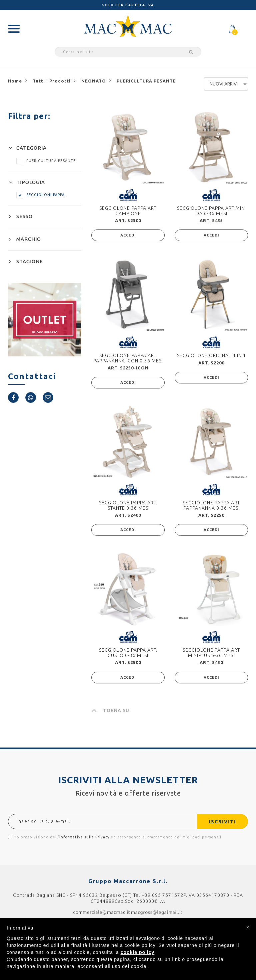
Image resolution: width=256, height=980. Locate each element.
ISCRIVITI (222, 822)
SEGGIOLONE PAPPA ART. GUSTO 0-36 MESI (128, 652)
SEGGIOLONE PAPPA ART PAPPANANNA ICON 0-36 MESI (128, 358)
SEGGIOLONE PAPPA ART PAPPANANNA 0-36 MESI (211, 505)
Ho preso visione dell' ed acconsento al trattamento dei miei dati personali (115, 837)
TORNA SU (110, 710)
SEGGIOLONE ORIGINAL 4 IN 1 (211, 355)
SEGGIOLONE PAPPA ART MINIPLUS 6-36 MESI (211, 652)
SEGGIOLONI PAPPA (40, 195)
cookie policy (138, 952)
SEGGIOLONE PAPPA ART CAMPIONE (128, 211)
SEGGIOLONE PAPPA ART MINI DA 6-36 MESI (211, 211)
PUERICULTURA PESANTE (46, 161)
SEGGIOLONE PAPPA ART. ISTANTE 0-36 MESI (128, 505)
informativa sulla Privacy (84, 837)
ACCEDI (128, 235)
